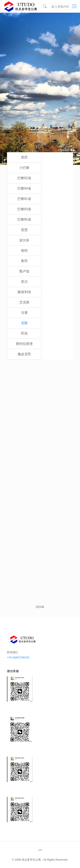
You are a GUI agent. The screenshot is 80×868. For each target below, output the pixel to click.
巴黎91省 (24, 199)
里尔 (24, 282)
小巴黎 (24, 168)
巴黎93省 (24, 209)
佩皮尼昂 (24, 354)
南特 (24, 251)
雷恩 (24, 230)
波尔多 (24, 240)
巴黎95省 (24, 219)
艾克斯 (24, 302)
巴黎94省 (24, 188)
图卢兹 (24, 271)
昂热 (24, 333)
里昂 (24, 157)
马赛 (24, 313)
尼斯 (24, 323)
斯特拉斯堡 (24, 344)
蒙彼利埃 (24, 292)
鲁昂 (24, 261)
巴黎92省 (24, 178)
